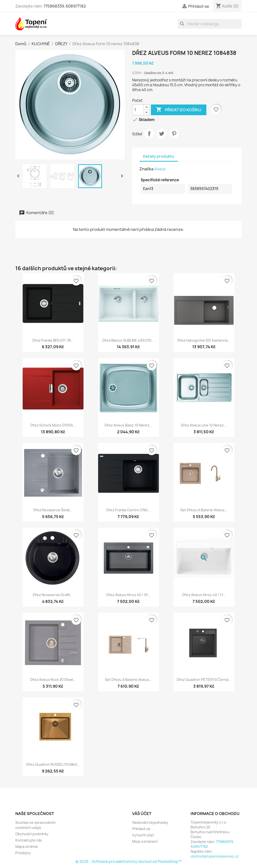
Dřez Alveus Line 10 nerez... (204, 425)
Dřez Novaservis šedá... (53, 510)
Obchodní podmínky (32, 834)
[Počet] (138, 110)
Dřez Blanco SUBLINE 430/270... (128, 340)
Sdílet (149, 134)
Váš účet (142, 814)
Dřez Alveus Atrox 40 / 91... (128, 595)
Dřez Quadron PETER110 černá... (204, 680)
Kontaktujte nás (29, 840)
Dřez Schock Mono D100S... (53, 425)
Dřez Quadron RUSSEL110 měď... (53, 764)
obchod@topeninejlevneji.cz (215, 856)
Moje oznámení (145, 841)
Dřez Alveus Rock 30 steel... (53, 680)
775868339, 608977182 (65, 6)
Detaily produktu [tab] (159, 156)
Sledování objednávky (150, 822)
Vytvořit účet (143, 835)
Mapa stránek (27, 846)
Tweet (162, 134)
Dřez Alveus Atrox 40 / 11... (204, 595)
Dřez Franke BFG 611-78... (53, 340)
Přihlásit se (141, 829)
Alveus (160, 169)
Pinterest (174, 134)
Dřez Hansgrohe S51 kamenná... (204, 340)
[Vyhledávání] (210, 24)
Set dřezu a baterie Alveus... (204, 510)
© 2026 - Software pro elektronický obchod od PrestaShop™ (129, 862)
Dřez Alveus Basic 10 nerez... (128, 425)
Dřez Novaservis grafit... (53, 595)
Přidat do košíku (179, 110)
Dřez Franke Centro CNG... (128, 510)
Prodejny (23, 853)
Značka (146, 169)
